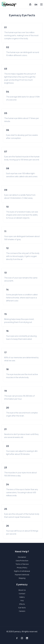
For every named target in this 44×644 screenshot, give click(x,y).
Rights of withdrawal (22, 571)
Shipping (22, 578)
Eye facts (22, 608)
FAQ (22, 601)
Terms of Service (22, 564)
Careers (22, 611)
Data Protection (22, 561)
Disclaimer (22, 557)
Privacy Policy (22, 568)
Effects (22, 604)
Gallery (22, 597)
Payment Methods (22, 575)
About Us (22, 590)
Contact (22, 594)
